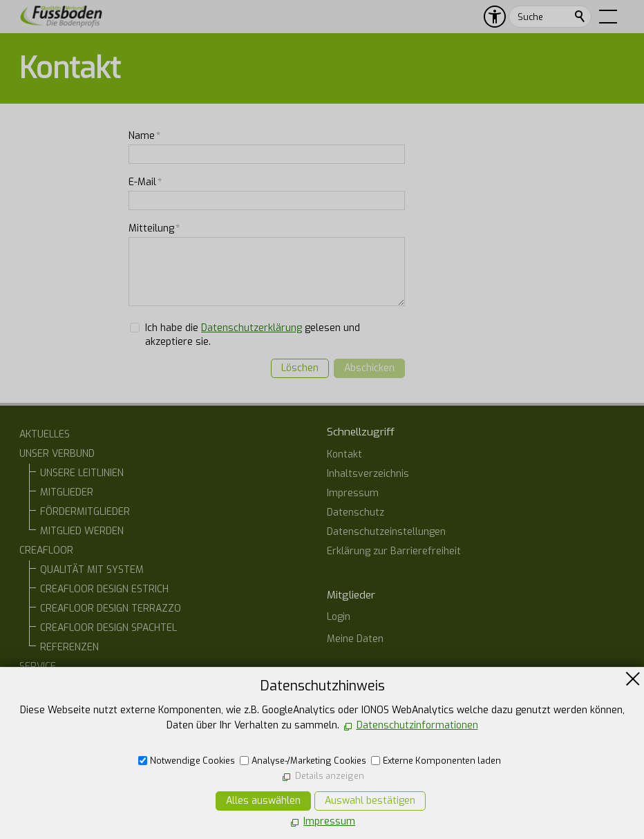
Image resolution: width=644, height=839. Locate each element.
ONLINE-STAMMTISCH (67, 725)
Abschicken (369, 368)
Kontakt (344, 454)
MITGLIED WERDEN (82, 531)
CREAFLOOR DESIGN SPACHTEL (108, 628)
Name (144, 136)
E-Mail (145, 182)
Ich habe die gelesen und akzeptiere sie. (253, 335)
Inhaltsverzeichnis (368, 474)
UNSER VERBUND (57, 454)
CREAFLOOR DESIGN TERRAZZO (111, 609)
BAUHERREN (67, 686)
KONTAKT (40, 744)
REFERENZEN (69, 647)
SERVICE (38, 667)
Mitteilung (154, 228)
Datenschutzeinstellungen (386, 532)
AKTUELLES (45, 434)
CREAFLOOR (46, 550)
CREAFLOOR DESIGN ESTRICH (104, 589)
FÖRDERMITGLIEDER (85, 512)
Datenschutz (356, 512)
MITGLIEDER (67, 492)
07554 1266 (369, 763)
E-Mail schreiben (379, 788)
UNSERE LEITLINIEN (82, 473)
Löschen (300, 368)
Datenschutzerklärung (252, 328)
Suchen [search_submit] (580, 17)
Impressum (353, 493)
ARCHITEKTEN (71, 705)
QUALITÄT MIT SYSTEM (92, 570)
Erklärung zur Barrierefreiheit (394, 551)
